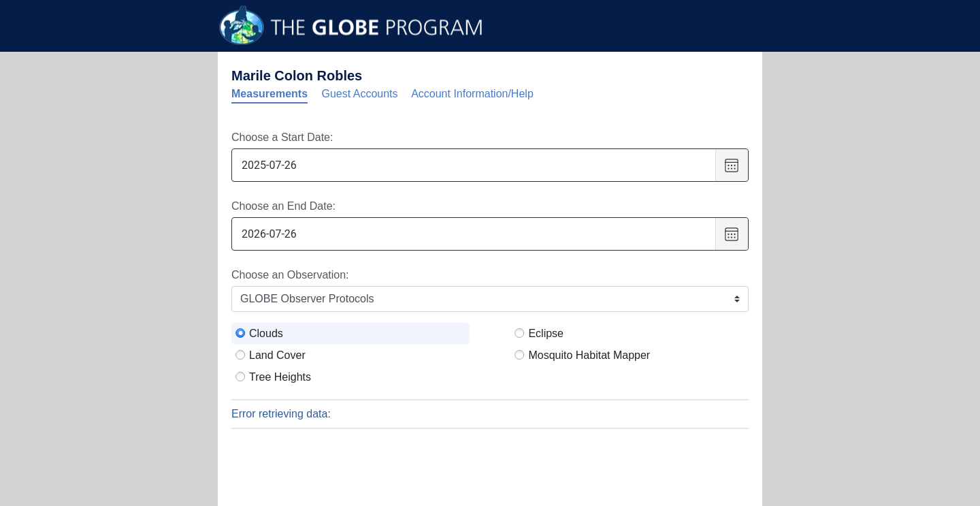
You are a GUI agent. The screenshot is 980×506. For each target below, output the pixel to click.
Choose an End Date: (283, 206)
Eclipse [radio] (546, 333)
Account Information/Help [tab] (472, 94)
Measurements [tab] (269, 94)
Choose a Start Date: (282, 137)
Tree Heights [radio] (280, 377)
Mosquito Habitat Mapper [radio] (589, 355)
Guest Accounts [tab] (360, 94)
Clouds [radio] (266, 333)
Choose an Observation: (290, 275)
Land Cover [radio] (277, 355)
